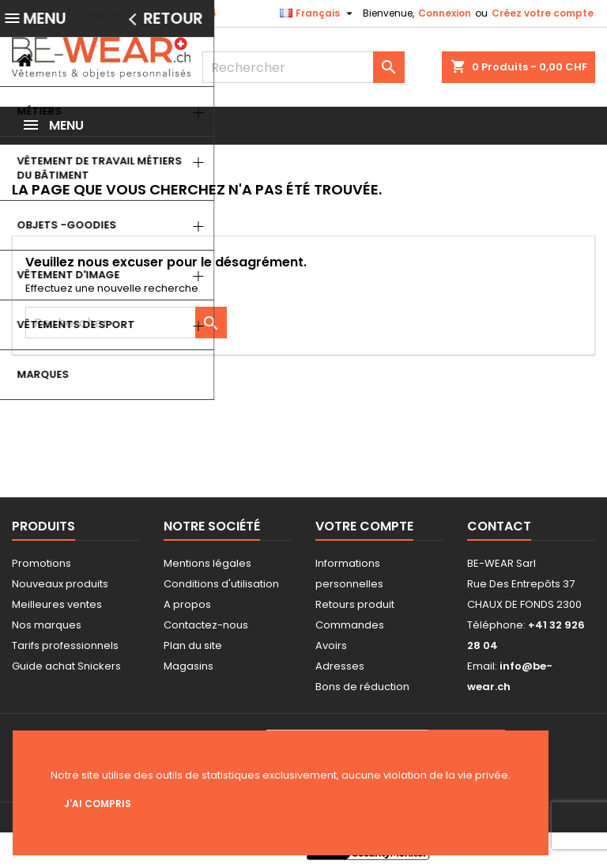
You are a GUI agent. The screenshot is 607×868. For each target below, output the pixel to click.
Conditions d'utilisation (221, 584)
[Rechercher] (303, 67)
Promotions (41, 563)
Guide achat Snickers (66, 666)
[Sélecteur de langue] (318, 13)
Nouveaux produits (60, 584)
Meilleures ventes (57, 604)
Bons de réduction (362, 687)
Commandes (350, 625)
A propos (187, 604)
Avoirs (331, 645)
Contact (32, 13)
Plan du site (193, 645)
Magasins (189, 666)
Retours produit (355, 604)
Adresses (340, 666)
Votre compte (364, 526)
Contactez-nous (206, 625)
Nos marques (47, 625)
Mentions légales (207, 563)
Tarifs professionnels (65, 645)
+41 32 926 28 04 (175, 13)
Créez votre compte (543, 13)
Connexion (445, 13)
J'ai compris (98, 804)
